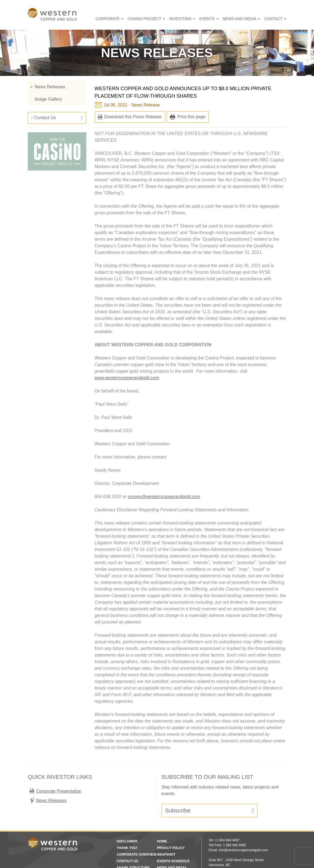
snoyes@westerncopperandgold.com (165, 477)
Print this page (191, 117)
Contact (277, 19)
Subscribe (178, 778)
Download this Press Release (133, 117)
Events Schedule (171, 828)
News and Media (248, 19)
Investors (197, 19)
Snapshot (165, 822)
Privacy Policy (169, 815)
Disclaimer (126, 808)
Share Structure (131, 835)
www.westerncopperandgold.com (128, 358)
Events (220, 19)
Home (161, 808)
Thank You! (126, 815)
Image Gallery (48, 99)
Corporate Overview (134, 822)
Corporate (136, 19)
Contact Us (44, 118)
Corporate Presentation (59, 758)
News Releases (50, 87)
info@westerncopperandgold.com (243, 817)
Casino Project (167, 19)
